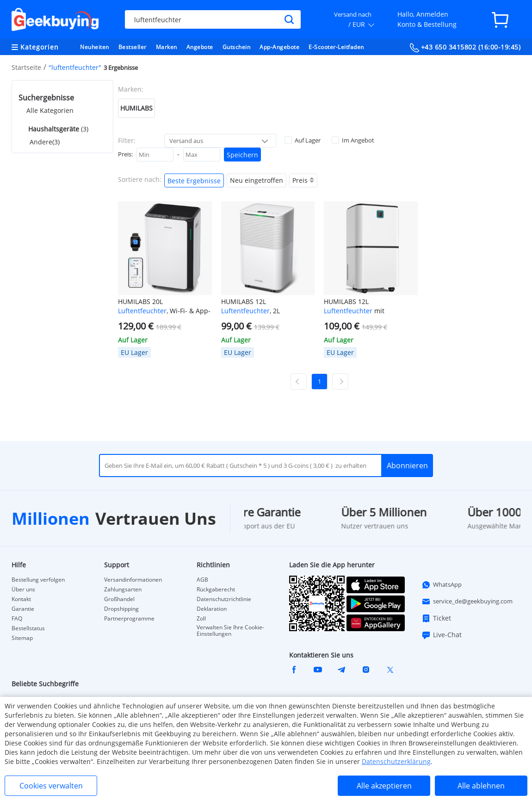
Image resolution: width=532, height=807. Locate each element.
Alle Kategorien (50, 110)
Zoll (201, 619)
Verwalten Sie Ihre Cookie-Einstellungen (230, 631)
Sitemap (22, 638)
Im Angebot (353, 140)
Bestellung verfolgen (38, 580)
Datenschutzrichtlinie (224, 599)
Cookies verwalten (51, 786)
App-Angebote (279, 47)
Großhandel (119, 599)
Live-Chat (442, 635)
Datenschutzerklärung (396, 761)
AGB (202, 580)
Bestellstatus (28, 628)
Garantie (23, 609)
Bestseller (133, 47)
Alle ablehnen (481, 786)
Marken (167, 47)
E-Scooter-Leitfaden (336, 47)
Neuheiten (95, 47)
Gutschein (237, 47)
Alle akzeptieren (384, 786)
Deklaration (212, 609)
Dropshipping (121, 609)
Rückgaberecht (216, 590)
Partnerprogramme (129, 619)
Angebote (200, 47)
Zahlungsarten (123, 590)
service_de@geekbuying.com (467, 602)
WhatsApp (442, 585)
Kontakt (21, 599)
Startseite (26, 67)
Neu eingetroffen (257, 180)
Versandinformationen (133, 580)
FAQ (17, 619)
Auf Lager (303, 140)
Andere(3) (45, 142)
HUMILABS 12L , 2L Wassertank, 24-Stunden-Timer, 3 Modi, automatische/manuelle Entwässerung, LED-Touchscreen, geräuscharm (263, 306)
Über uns (23, 590)
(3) (57, 129)
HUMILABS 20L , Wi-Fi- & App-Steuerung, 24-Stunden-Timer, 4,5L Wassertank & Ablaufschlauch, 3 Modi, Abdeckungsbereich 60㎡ (165, 306)
